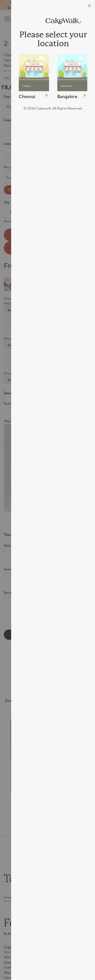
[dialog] (53, 490)
